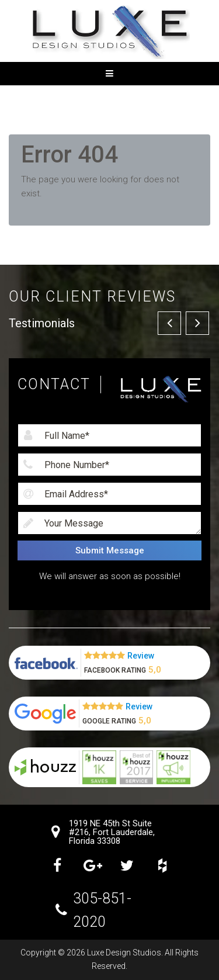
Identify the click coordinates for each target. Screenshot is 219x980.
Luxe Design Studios (124, 953)
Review (141, 656)
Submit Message (110, 550)
